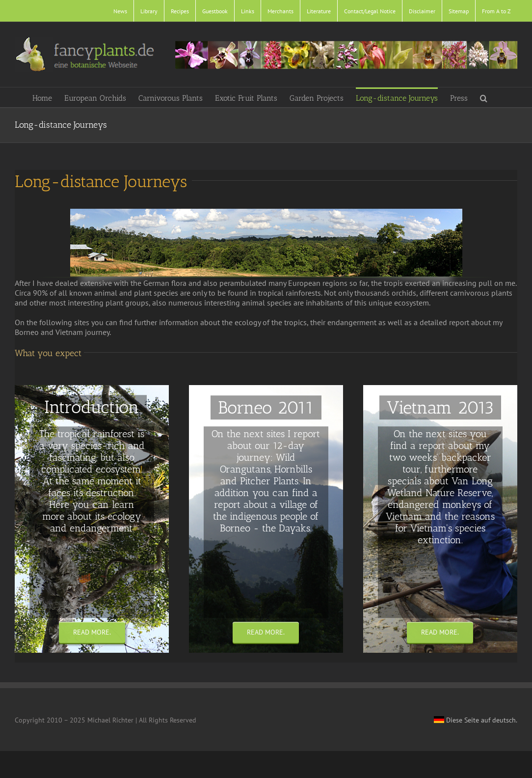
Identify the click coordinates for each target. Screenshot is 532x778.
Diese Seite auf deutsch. (476, 720)
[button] (484, 97)
